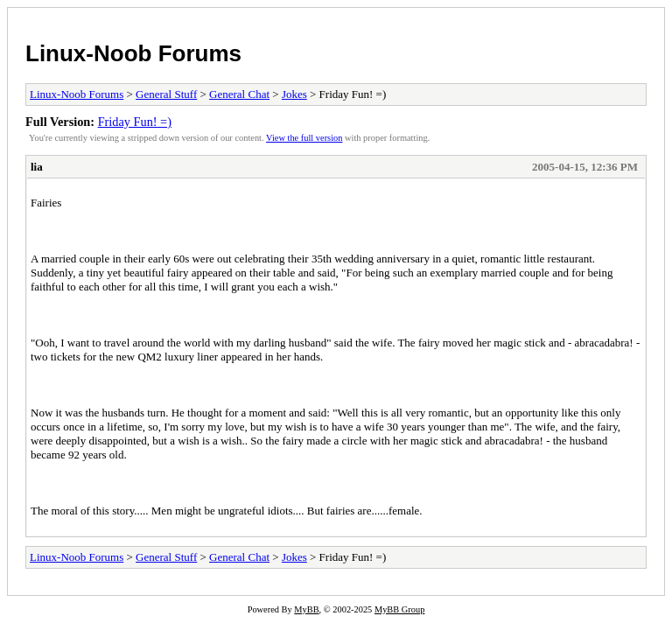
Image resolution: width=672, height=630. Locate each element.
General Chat (239, 94)
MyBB (306, 609)
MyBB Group (399, 609)
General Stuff (166, 94)
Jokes (294, 94)
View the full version (304, 138)
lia (37, 167)
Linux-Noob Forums (133, 53)
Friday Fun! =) (135, 122)
